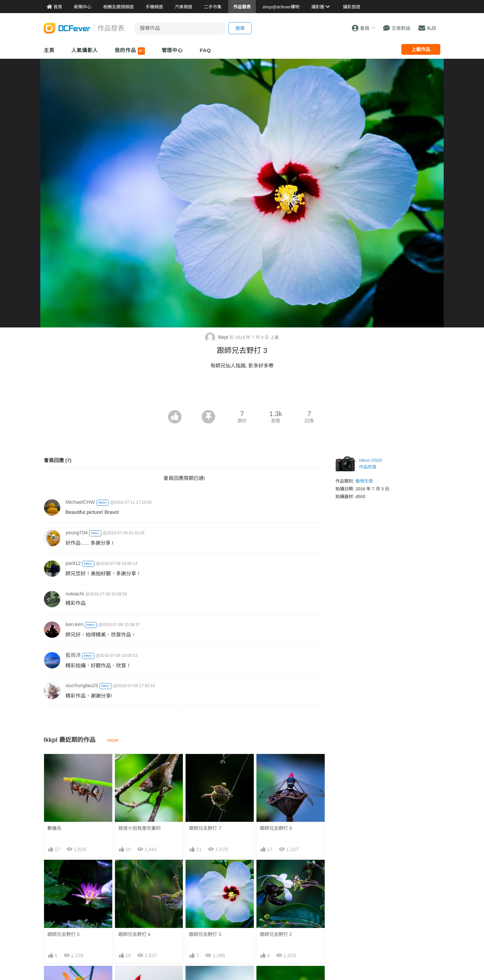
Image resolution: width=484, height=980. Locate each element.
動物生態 (364, 481)
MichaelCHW (80, 502)
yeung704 (77, 532)
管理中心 (172, 50)
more (113, 740)
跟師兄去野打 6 (276, 828)
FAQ (205, 50)
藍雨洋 (73, 655)
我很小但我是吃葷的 (139, 828)
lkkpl (217, 337)
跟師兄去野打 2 (276, 934)
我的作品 (130, 51)
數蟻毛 (54, 828)
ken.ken (74, 624)
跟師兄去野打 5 (64, 934)
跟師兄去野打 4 (134, 934)
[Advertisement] (242, 392)
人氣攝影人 (85, 50)
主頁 (49, 50)
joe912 (73, 563)
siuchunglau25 (82, 685)
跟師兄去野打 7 (205, 828)
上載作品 (421, 49)
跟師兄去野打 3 (205, 934)
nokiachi (75, 594)
